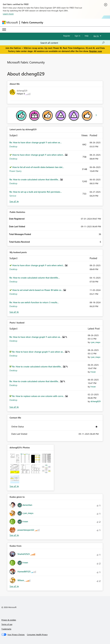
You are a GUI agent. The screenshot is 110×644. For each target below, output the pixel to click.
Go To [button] (96, 36)
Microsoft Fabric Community (26, 62)
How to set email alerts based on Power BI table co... (38, 290)
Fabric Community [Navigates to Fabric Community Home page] (32, 22)
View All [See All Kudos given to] (14, 535)
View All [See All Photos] (14, 486)
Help (87, 36)
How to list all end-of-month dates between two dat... (38, 167)
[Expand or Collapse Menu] (4, 30)
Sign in (77, 36)
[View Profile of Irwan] (93, 372)
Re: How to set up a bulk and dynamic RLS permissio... (36, 192)
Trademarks (6, 629)
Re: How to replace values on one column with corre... (39, 396)
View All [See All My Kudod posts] (14, 312)
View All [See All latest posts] (14, 201)
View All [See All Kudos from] (14, 586)
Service (13, 196)
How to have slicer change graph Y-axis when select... (39, 155)
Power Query (15, 171)
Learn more (8, 14)
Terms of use (7, 624)
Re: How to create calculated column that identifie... (35, 179)
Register (67, 36)
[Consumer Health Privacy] (37, 635)
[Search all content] (73, 43)
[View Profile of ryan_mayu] (95, 342)
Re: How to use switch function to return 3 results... (34, 302)
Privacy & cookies (9, 620)
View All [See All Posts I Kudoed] (14, 407)
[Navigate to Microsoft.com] (10, 22)
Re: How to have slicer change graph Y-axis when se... (36, 142)
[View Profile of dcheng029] (96, 401)
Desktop (13, 146)
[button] (15, 458)
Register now (96, 51)
